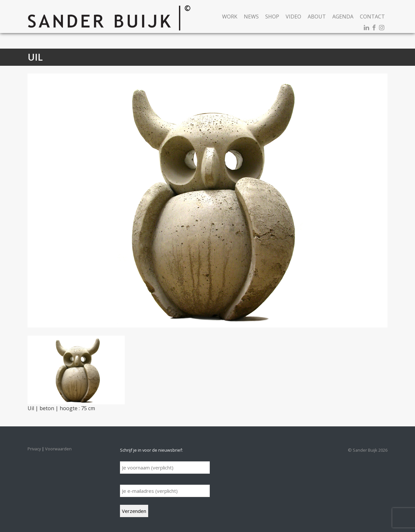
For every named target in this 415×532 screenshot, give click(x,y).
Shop (272, 17)
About (317, 17)
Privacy (34, 449)
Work (230, 17)
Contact (372, 17)
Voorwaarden (58, 449)
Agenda (343, 17)
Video (293, 17)
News (251, 17)
